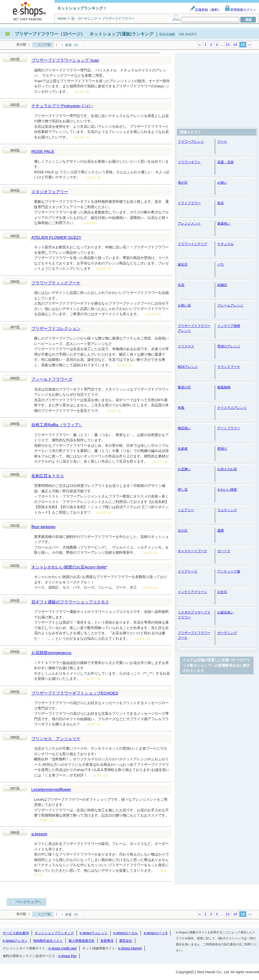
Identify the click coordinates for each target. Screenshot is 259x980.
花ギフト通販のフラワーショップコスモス (70, 602)
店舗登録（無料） (205, 10)
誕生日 (183, 264)
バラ (221, 264)
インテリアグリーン (192, 592)
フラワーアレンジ (191, 142)
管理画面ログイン (240, 10)
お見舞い (184, 469)
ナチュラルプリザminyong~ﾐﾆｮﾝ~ (62, 106)
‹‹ (200, 45)
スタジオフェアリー (50, 192)
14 (235, 45)
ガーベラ (224, 551)
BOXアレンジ (188, 367)
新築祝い (224, 224)
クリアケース (188, 571)
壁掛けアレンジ (229, 346)
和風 (181, 408)
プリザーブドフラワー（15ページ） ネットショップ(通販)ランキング (84, 34)
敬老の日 (184, 387)
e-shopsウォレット (94, 933)
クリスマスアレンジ (232, 408)
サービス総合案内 (16, 933)
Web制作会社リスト (48, 941)
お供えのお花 (227, 469)
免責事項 (107, 941)
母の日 (183, 183)
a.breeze (39, 834)
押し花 (183, 490)
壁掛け (222, 449)
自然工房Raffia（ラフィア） (57, 425)
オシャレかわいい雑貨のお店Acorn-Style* (69, 567)
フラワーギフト (189, 162)
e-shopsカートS (156, 933)
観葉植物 (224, 387)
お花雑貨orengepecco (51, 653)
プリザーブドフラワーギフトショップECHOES (75, 693)
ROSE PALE (43, 151)
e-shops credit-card (63, 948)
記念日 (222, 592)
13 (227, 45)
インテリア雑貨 (229, 326)
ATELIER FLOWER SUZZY (56, 237)
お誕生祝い (225, 612)
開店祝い (184, 428)
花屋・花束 (225, 162)
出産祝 (183, 449)
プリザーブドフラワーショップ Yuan (65, 60)
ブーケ (222, 142)
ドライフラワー (189, 203)
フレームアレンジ (230, 305)
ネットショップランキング (54, 933)
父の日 (183, 531)
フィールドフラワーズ (52, 379)
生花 (181, 285)
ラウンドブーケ (229, 367)
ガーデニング (227, 633)
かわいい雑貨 (227, 490)
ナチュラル (225, 244)
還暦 (221, 531)
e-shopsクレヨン (15, 941)
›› (250, 45)
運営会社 (126, 941)
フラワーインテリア (192, 244)
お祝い (222, 183)
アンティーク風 (229, 571)
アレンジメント (189, 224)
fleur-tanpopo (43, 527)
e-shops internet (130, 948)
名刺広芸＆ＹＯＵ (48, 476)
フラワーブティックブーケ (56, 283)
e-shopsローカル (126, 933)
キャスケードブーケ (192, 551)
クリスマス (186, 346)
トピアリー (186, 510)
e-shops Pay (67, 956)
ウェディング (227, 510)
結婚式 (222, 285)
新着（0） (73, 45)
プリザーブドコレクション (56, 328)
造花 (221, 203)
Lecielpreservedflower (51, 789)
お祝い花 (184, 305)
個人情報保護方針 (82, 941)
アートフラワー (229, 428)
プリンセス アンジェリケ (56, 739)
